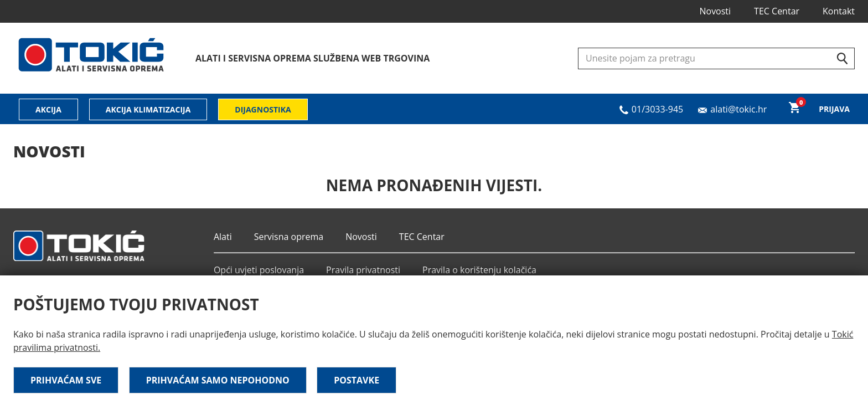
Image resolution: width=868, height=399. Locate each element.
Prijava (834, 109)
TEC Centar (777, 11)
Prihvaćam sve (66, 380)
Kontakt (839, 11)
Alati (223, 237)
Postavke (356, 380)
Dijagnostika (263, 109)
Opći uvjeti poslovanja (259, 270)
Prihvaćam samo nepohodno (218, 380)
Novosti (715, 11)
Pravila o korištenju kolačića (479, 270)
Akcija (48, 109)
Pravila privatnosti (363, 270)
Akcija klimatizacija (148, 109)
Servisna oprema (289, 237)
